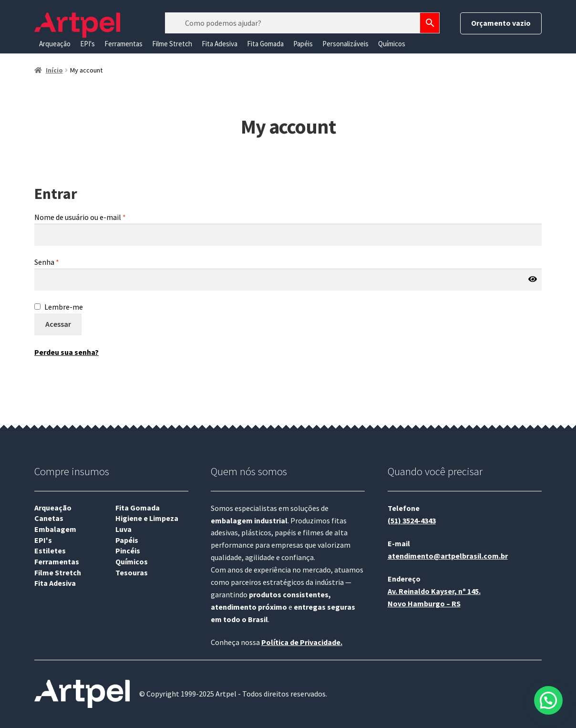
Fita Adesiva (220, 44)
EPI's (87, 44)
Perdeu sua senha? (67, 352)
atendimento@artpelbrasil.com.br (448, 556)
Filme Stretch (172, 44)
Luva (123, 529)
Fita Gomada (265, 44)
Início (54, 70)
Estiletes (50, 551)
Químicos (392, 44)
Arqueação (55, 44)
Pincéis (128, 551)
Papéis (303, 44)
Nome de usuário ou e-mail (80, 217)
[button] (548, 700)
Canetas (49, 518)
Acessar (58, 324)
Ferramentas (123, 44)
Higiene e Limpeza (147, 518)
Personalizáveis (345, 44)
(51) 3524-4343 (412, 520)
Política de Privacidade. (302, 642)
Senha (47, 262)
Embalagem (55, 529)
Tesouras (132, 572)
